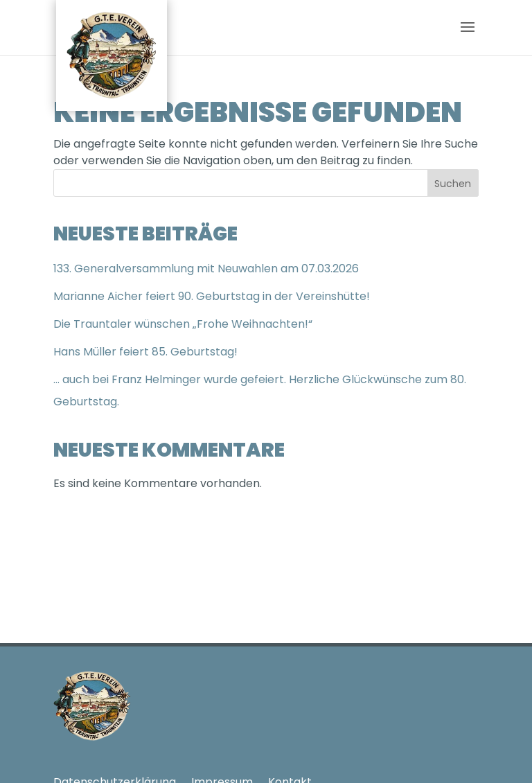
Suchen (453, 184)
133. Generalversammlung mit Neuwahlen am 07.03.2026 (206, 269)
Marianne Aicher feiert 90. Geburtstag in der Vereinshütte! (212, 296)
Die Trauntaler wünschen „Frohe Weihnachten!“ (183, 324)
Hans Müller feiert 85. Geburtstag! (145, 352)
